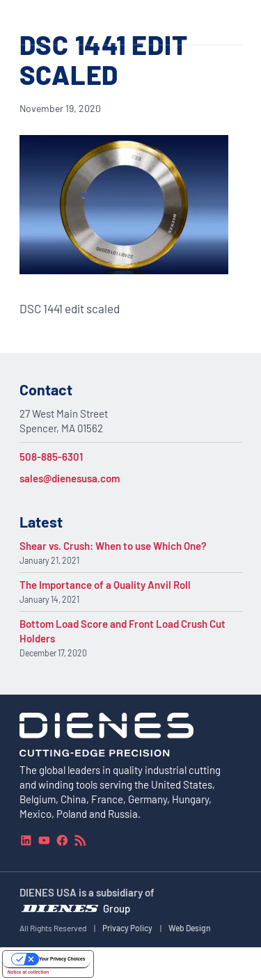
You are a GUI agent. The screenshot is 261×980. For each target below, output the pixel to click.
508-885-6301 (51, 457)
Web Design (190, 928)
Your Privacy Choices (62, 959)
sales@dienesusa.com (70, 478)
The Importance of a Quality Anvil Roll (105, 585)
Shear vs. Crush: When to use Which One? (113, 546)
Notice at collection (29, 972)
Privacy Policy (127, 928)
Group (117, 908)
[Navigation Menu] (235, 22)
